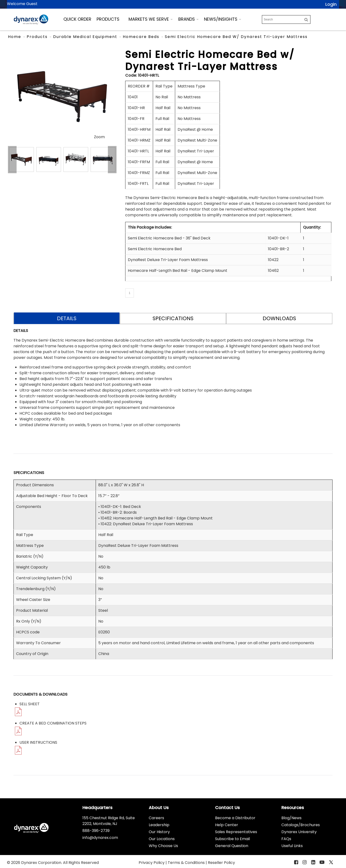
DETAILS (67, 318)
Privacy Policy (152, 863)
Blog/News (291, 818)
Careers (156, 818)
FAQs (286, 839)
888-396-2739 (96, 831)
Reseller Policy (221, 863)
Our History (159, 832)
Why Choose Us (163, 846)
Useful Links (292, 846)
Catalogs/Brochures (301, 825)
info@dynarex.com (100, 838)
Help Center (227, 825)
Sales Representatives (236, 832)
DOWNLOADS (279, 318)
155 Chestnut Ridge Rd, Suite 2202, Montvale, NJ (109, 821)
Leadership (159, 825)
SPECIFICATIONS (173, 318)
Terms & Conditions (187, 863)
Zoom (99, 137)
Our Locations (162, 839)
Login (331, 4)
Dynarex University (299, 832)
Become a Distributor (235, 818)
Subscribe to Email (232, 839)
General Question (232, 846)
